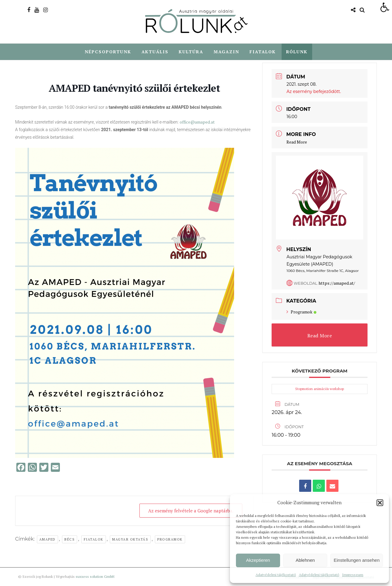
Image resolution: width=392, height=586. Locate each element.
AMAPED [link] (47, 540)
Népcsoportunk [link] (108, 52)
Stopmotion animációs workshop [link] (320, 389)
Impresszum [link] (353, 575)
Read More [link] (297, 142)
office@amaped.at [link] (197, 122)
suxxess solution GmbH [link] (95, 577)
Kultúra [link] (191, 52)
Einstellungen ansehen (357, 560)
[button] (380, 503)
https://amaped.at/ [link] (337, 283)
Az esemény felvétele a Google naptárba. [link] (191, 511)
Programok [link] (170, 540)
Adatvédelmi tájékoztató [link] (276, 575)
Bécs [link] (70, 540)
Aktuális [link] (155, 52)
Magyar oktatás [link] (130, 540)
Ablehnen (305, 560)
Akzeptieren (258, 560)
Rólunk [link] (297, 52)
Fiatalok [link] (263, 52)
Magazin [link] (226, 52)
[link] (385, 7)
